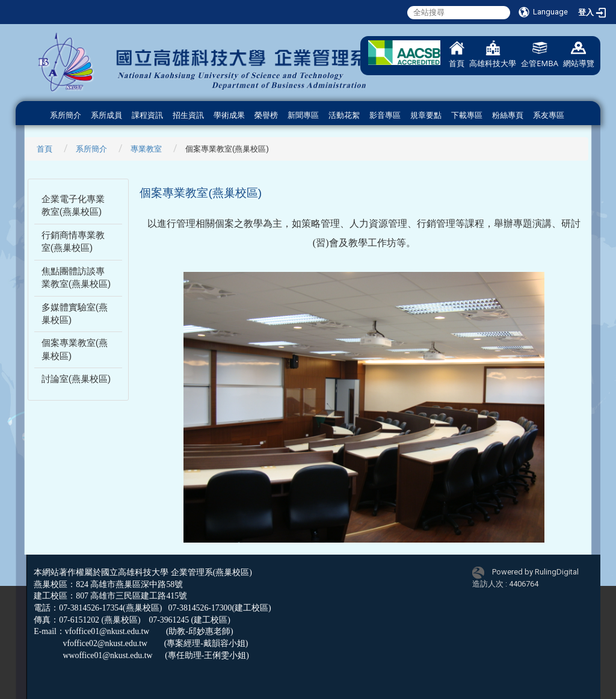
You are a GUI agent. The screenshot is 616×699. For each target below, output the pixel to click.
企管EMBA (540, 54)
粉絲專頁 (508, 115)
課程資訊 (147, 115)
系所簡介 (66, 115)
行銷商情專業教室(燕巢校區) (73, 242)
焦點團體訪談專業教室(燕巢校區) (76, 278)
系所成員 (106, 115)
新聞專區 (303, 115)
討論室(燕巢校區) (76, 379)
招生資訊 (188, 115)
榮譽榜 (266, 115)
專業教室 (146, 149)
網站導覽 (579, 54)
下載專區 (467, 115)
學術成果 (229, 115)
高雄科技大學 (493, 54)
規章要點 (426, 115)
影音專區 (385, 115)
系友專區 (549, 115)
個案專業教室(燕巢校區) (75, 349)
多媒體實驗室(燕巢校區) (75, 314)
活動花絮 (344, 115)
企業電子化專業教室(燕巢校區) (73, 205)
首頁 (457, 54)
